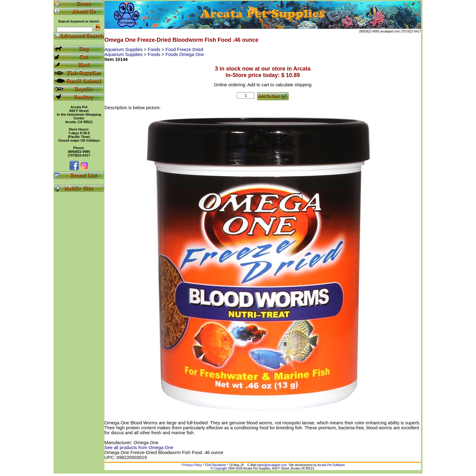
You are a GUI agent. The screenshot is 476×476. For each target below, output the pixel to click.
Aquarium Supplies (124, 49)
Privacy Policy (192, 465)
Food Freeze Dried (184, 49)
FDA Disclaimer (216, 465)
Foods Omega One (185, 54)
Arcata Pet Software (331, 465)
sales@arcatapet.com (272, 465)
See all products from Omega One (139, 448)
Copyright (220, 468)
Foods (155, 49)
